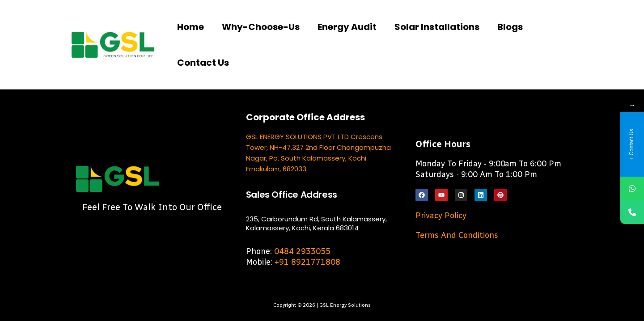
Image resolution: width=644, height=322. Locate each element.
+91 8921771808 (307, 262)
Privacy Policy (441, 216)
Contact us (203, 63)
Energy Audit (347, 27)
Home (191, 27)
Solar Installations (437, 27)
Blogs (510, 27)
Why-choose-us (261, 27)
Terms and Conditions (457, 235)
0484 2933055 (302, 251)
